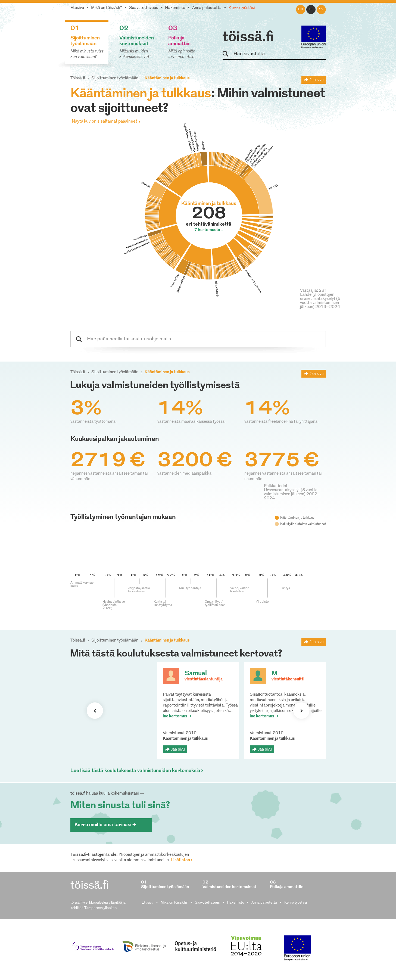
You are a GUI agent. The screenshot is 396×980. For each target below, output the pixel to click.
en (300, 10)
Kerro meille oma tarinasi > (105, 825)
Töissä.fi (78, 78)
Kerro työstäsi (242, 8)
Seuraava (95, 711)
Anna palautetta (207, 8)
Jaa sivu (317, 80)
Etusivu (77, 8)
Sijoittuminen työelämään (115, 78)
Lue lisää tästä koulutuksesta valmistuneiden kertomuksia (135, 771)
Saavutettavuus (144, 8)
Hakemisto (175, 8)
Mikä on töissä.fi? (107, 8)
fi (311, 10)
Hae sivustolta (228, 54)
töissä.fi (248, 38)
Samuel (196, 674)
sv (321, 10)
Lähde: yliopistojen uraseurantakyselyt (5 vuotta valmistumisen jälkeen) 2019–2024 (320, 301)
